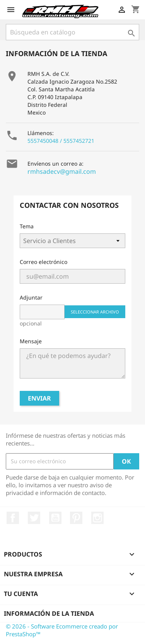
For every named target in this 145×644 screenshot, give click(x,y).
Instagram (97, 518)
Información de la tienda (49, 613)
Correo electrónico (43, 262)
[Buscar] (72, 32)
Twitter (34, 518)
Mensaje (31, 341)
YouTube (55, 518)
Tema (27, 226)
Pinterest (76, 518)
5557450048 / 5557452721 (61, 141)
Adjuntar (31, 297)
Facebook (13, 518)
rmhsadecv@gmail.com (62, 171)
